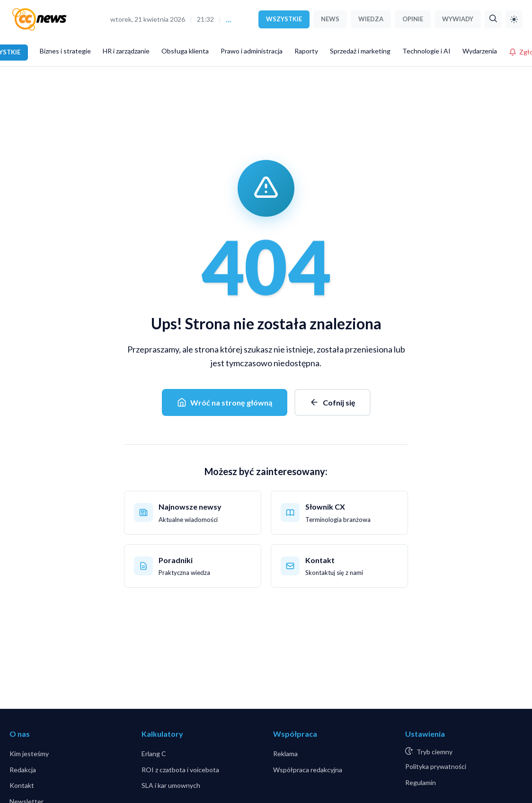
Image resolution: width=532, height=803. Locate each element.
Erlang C (154, 754)
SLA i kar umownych (171, 785)
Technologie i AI (426, 51)
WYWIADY (458, 19)
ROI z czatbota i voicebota (180, 770)
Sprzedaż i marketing (360, 51)
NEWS (330, 19)
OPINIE (413, 19)
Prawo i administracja (252, 51)
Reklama (285, 754)
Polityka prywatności (436, 766)
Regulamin (421, 782)
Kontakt (22, 785)
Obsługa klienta (185, 51)
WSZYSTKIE (284, 19)
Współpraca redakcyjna (308, 770)
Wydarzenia (480, 51)
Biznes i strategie (65, 51)
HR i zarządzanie (126, 51)
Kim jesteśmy (29, 754)
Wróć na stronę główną (225, 402)
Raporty (306, 51)
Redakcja (23, 770)
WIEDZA (371, 19)
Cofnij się (332, 402)
